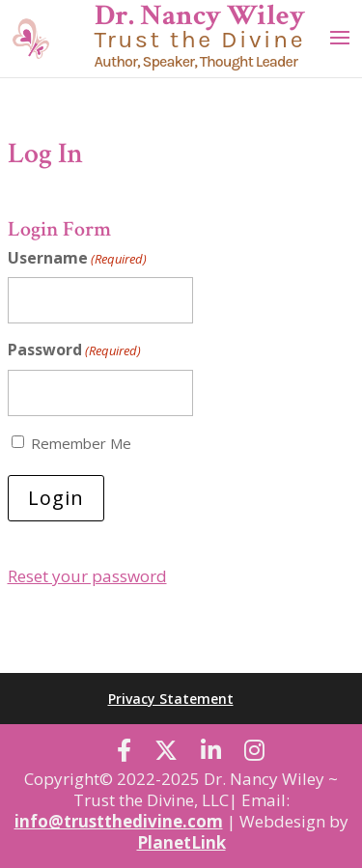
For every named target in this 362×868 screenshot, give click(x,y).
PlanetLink (181, 842)
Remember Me (81, 443)
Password (74, 350)
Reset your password (87, 576)
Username (77, 258)
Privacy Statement (171, 699)
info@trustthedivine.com (119, 821)
